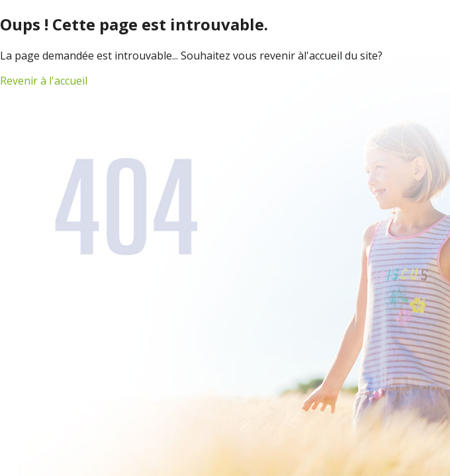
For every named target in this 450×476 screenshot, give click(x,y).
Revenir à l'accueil (44, 81)
